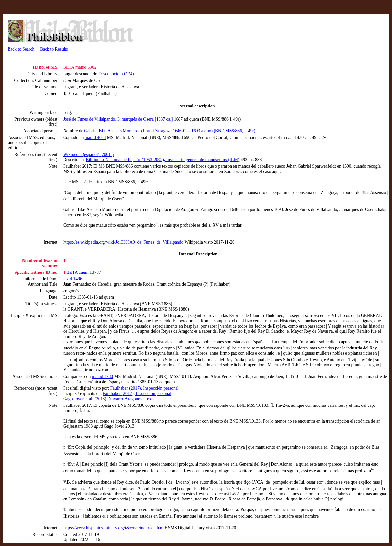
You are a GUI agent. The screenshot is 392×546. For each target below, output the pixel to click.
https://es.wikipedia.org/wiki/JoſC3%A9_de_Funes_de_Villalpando (123, 242)
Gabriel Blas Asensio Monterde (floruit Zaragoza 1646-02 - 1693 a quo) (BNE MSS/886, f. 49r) (170, 131)
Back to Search (22, 49)
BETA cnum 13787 (84, 272)
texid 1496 (73, 279)
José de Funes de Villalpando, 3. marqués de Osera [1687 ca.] (118, 119)
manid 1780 (103, 377)
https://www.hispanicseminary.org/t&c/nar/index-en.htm (113, 528)
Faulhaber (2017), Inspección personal (145, 388)
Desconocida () (116, 74)
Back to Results (54, 49)
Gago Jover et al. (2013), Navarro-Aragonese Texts (109, 399)
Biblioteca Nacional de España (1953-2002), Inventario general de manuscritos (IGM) (163, 160)
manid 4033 (95, 137)
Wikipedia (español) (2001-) (88, 154)
